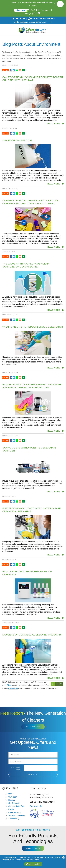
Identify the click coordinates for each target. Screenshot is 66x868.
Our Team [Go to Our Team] (13, 797)
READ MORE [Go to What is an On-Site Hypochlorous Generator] (54, 368)
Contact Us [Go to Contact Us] (13, 688)
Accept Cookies (34, 864)
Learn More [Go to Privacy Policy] (33, 859)
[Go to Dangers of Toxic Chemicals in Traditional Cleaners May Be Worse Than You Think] (11, 194)
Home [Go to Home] (11, 794)
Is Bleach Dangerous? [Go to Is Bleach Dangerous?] (17, 140)
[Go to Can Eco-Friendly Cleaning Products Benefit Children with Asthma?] (11, 70)
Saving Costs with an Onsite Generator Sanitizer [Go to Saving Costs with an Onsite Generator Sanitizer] (29, 449)
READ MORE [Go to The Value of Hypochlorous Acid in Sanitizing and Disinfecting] (54, 310)
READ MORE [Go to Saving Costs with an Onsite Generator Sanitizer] (54, 492)
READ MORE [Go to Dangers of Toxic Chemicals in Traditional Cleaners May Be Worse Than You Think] (54, 247)
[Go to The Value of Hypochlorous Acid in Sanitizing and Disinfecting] (11, 257)
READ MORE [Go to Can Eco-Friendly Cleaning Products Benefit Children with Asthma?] (54, 124)
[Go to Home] (33, 30)
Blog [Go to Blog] (9, 685)
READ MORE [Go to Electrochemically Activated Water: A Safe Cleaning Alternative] (54, 555)
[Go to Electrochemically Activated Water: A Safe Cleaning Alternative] (11, 501)
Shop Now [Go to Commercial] (20, 10)
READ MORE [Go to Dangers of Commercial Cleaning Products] (54, 678)
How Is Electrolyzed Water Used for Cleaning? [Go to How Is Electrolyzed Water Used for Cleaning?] (27, 573)
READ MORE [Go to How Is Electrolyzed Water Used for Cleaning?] (54, 618)
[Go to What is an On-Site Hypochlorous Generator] (11, 320)
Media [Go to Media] (11, 809)
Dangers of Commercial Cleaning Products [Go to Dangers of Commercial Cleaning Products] (32, 635)
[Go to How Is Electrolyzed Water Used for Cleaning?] (11, 565)
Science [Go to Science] (12, 800)
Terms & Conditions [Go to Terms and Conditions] (17, 816)
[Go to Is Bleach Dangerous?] (11, 133)
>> (61, 684)
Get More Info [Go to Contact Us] (36, 806)
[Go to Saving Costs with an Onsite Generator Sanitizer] (11, 441)
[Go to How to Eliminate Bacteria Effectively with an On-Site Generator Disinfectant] (11, 378)
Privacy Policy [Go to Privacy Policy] (14, 812)
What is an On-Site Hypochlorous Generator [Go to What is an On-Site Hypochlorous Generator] (33, 327)
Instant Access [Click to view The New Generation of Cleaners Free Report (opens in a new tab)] (33, 727)
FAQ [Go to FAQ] (33, 10)
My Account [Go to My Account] (43, 10)
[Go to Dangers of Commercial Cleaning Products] (11, 628)
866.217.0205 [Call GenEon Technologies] (49, 19)
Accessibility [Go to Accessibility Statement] (14, 819)
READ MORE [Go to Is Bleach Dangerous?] (54, 184)
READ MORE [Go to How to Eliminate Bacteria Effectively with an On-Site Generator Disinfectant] (54, 431)
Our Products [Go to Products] (14, 803)
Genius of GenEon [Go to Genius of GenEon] (16, 806)
